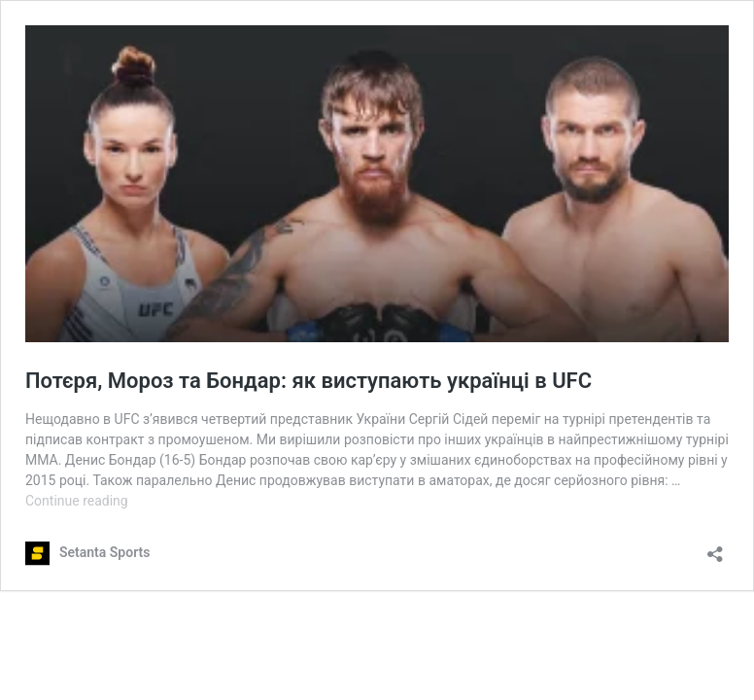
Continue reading (77, 501)
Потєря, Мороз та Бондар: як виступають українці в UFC (308, 381)
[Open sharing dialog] (715, 548)
